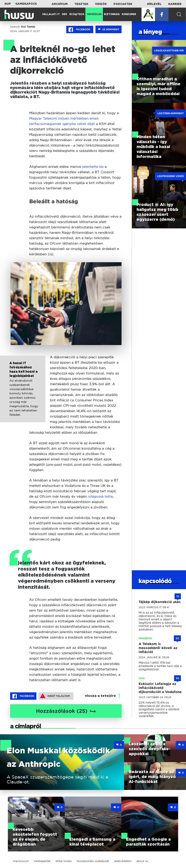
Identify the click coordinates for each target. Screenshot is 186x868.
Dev (65, 14)
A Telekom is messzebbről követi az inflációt (158, 648)
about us (142, 861)
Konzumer (129, 14)
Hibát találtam (55, 696)
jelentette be (92, 167)
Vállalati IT (51, 14)
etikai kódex (64, 861)
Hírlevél (154, 4)
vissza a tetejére (100, 696)
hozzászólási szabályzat (93, 861)
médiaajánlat (42, 861)
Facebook (80, 30)
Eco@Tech (77, 14)
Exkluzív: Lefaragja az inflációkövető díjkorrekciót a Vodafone (160, 688)
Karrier (175, 4)
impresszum (21, 861)
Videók (101, 4)
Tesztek (81, 4)
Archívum (60, 4)
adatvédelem (123, 861)
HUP (8, 4)
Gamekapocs (26, 4)
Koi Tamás (28, 27)
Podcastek (123, 4)
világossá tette (100, 496)
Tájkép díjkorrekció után (159, 602)
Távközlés (94, 14)
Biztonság (112, 14)
